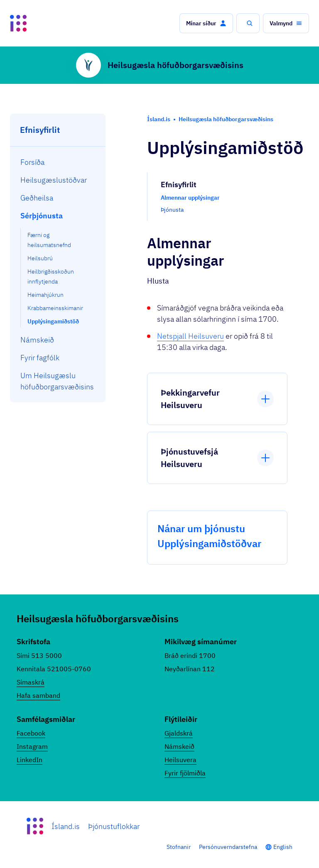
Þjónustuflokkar (114, 826)
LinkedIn (29, 760)
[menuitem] (58, 162)
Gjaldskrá (179, 733)
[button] (206, 23)
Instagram (32, 746)
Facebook (31, 733)
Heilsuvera (180, 760)
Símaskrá (31, 682)
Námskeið (179, 746)
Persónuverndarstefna (228, 847)
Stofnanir (179, 847)
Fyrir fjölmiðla (185, 773)
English (283, 847)
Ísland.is (66, 826)
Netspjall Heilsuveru (190, 336)
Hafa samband (38, 695)
